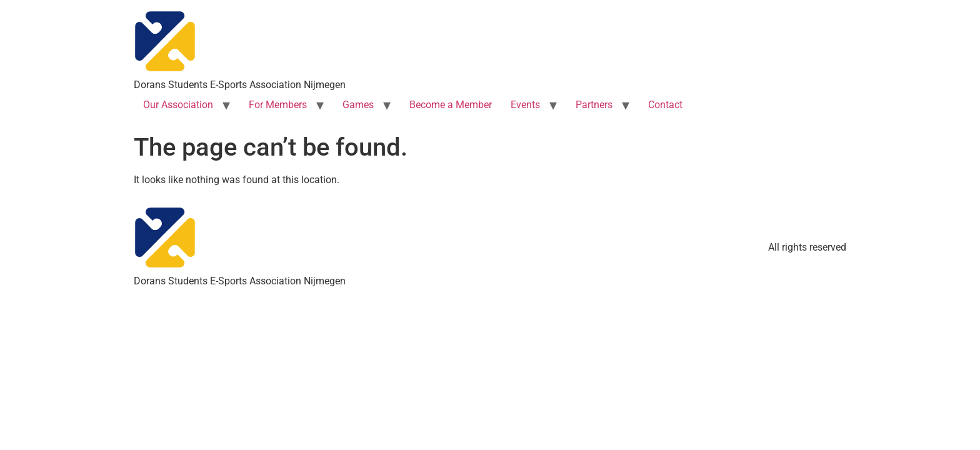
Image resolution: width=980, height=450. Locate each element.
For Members (278, 105)
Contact (665, 105)
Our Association (178, 105)
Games (358, 105)
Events (525, 105)
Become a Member (451, 105)
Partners (594, 105)
